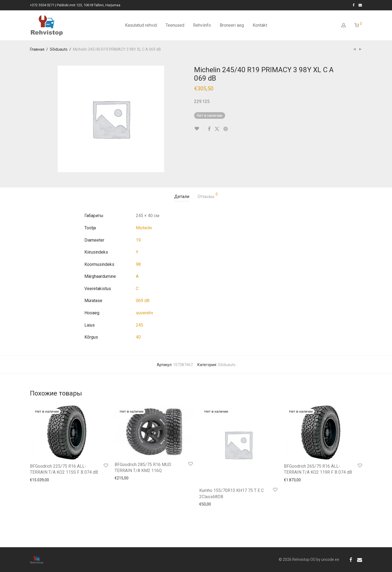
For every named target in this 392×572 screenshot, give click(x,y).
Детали (182, 197)
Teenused (175, 25)
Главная (37, 49)
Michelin (144, 228)
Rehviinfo (202, 25)
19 (138, 240)
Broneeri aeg (232, 25)
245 (140, 325)
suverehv (145, 313)
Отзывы (208, 196)
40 (138, 337)
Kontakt (260, 25)
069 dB (143, 301)
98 (138, 264)
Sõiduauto (59, 49)
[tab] (182, 197)
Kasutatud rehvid (141, 25)
